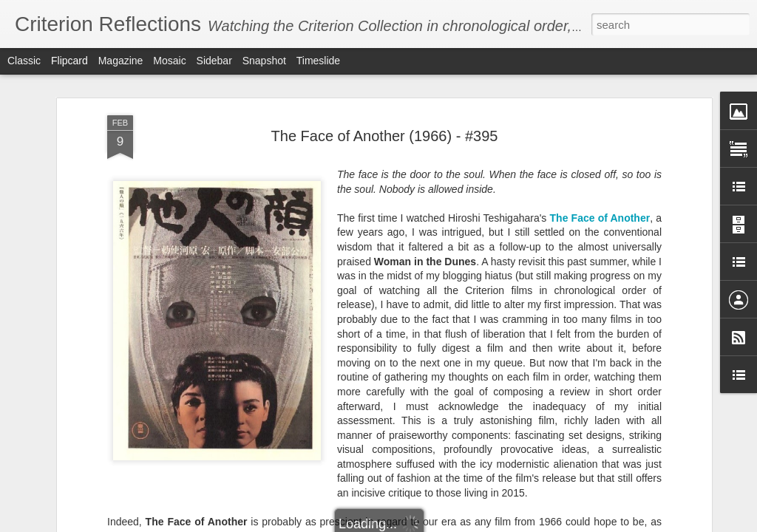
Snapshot (264, 61)
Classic (24, 61)
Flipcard (69, 61)
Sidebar (214, 61)
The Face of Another (600, 218)
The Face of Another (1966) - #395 (385, 136)
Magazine (121, 61)
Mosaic (169, 61)
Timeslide (318, 61)
